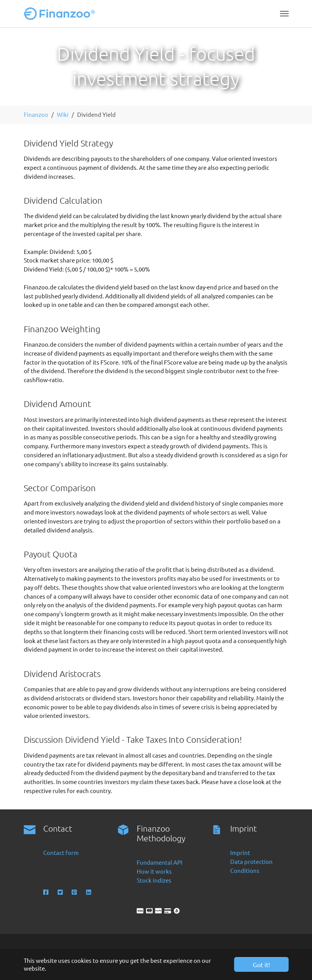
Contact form (61, 852)
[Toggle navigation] (284, 14)
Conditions (245, 870)
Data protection (251, 861)
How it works (154, 871)
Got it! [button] (261, 964)
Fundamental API (160, 862)
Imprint (240, 852)
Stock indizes (154, 880)
